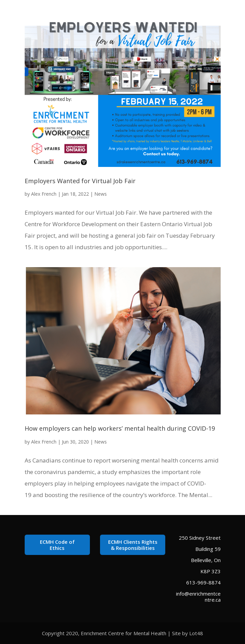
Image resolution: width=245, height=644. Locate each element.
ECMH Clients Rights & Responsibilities (133, 545)
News (101, 194)
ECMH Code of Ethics (57, 545)
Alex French (44, 194)
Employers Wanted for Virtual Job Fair (80, 181)
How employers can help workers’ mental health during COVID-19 (120, 428)
